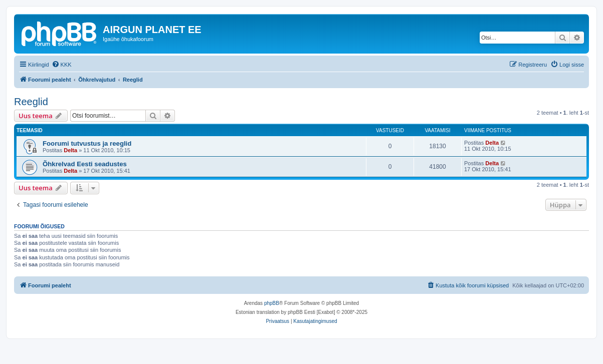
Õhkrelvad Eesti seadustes (85, 164)
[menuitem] (62, 65)
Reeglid (31, 102)
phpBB (272, 303)
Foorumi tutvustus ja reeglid (87, 143)
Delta (70, 150)
